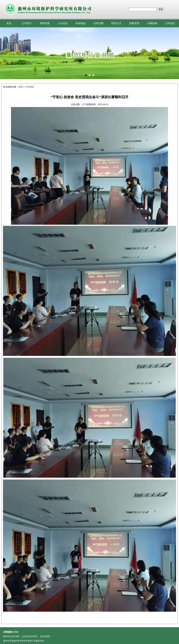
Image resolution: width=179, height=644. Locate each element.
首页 (9, 23)
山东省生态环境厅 (30, 636)
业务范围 (98, 23)
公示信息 (63, 23)
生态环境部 (45, 636)
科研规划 (81, 23)
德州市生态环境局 (11, 636)
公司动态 (170, 23)
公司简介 (27, 23)
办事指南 (152, 23)
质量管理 (134, 23)
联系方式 (116, 23)
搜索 (161, 9)
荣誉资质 (45, 23)
